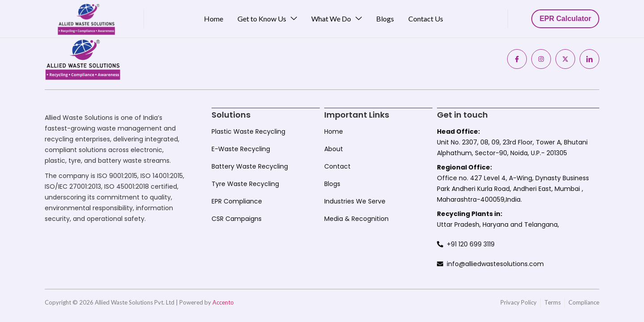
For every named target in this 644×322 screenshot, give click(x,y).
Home (214, 19)
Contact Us (426, 19)
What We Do (337, 19)
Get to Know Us (267, 19)
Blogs (385, 19)
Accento (223, 302)
